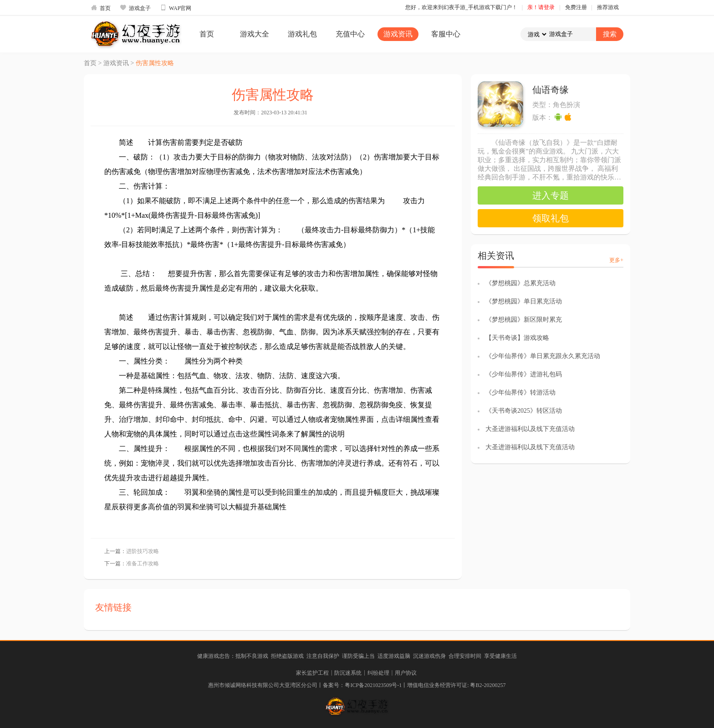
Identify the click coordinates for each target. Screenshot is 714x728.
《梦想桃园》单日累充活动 (524, 301)
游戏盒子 (135, 8)
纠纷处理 (378, 673)
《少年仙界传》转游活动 (520, 392)
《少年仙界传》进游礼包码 (524, 374)
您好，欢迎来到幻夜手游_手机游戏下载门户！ (461, 7)
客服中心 (446, 34)
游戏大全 (255, 34)
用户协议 (406, 673)
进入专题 (551, 195)
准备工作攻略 (143, 564)
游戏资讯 (398, 34)
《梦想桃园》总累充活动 (520, 283)
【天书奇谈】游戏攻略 (517, 338)
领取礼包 (551, 218)
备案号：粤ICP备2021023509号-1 (362, 685)
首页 (101, 8)
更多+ (616, 260)
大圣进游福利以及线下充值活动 (530, 429)
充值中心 (350, 34)
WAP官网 (176, 8)
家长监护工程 (312, 673)
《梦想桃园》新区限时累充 (524, 320)
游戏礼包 (302, 34)
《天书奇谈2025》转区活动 (524, 411)
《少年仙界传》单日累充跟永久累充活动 (543, 356)
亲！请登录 (541, 7)
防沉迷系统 (348, 673)
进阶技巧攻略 (143, 551)
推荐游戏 (608, 7)
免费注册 (576, 7)
